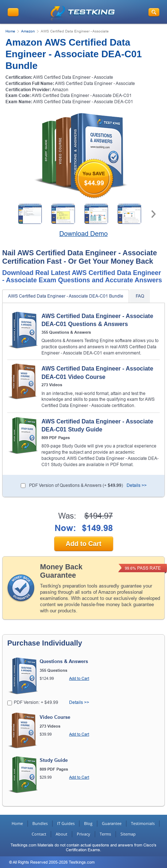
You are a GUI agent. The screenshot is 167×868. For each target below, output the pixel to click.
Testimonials (143, 823)
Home (10, 31)
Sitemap (128, 834)
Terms (105, 834)
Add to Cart (84, 544)
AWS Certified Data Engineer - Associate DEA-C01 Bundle (66, 296)
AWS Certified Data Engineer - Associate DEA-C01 (82, 96)
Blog (88, 823)
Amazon (28, 31)
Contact (39, 834)
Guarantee (112, 823)
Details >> (137, 485)
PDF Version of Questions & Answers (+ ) (76, 485)
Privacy (83, 834)
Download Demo (83, 234)
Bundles (40, 823)
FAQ (140, 296)
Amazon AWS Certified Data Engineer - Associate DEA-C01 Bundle (74, 54)
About (61, 834)
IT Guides (66, 823)
